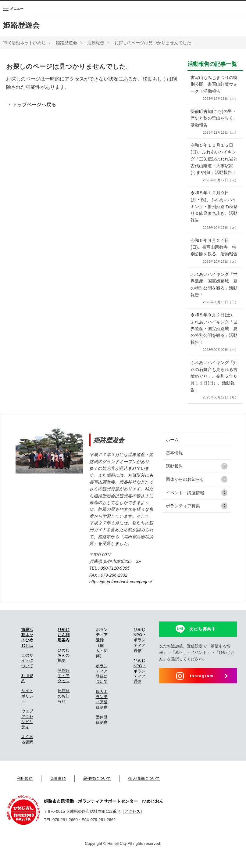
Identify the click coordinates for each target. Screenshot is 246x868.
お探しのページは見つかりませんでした (153, 43)
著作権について (97, 792)
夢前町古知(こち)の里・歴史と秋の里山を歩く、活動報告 (214, 122)
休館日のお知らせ (64, 710)
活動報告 (96, 43)
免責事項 (58, 792)
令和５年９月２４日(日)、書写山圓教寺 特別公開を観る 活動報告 (214, 261)
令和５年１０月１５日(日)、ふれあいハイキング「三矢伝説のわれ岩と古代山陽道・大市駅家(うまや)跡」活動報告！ (214, 166)
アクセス (132, 825)
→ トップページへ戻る (31, 104)
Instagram (202, 690)
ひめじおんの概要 (64, 669)
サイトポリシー (27, 710)
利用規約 (25, 792)
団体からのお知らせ (197, 493)
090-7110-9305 (115, 582)
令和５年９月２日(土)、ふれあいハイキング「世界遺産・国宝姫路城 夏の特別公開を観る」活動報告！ (214, 346)
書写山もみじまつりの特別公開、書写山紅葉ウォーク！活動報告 (214, 88)
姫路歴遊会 (21, 25)
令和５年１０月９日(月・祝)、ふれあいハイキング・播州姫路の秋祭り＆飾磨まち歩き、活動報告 (214, 217)
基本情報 (174, 466)
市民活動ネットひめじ (24, 43)
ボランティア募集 (197, 520)
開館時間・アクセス (64, 689)
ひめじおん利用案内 (64, 649)
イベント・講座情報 (197, 506)
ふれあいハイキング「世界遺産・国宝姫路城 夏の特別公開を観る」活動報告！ (214, 302)
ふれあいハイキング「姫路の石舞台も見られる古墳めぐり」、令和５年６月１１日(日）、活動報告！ (214, 394)
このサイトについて (27, 674)
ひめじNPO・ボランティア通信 (140, 685)
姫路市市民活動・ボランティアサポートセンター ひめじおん (104, 815)
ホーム (172, 453)
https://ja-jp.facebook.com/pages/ (121, 596)
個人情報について (144, 792)
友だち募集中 (203, 643)
